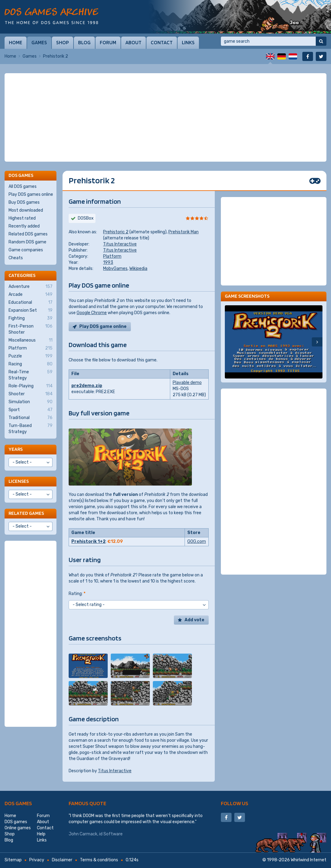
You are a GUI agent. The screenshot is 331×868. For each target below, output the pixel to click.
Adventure (31, 287)
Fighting (31, 318)
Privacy (37, 860)
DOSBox (86, 218)
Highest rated (22, 218)
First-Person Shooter (31, 329)
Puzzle (31, 356)
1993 (108, 262)
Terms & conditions (99, 860)
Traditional (31, 418)
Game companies (26, 250)
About (133, 42)
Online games (18, 828)
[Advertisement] (165, 117)
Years (16, 449)
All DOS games (23, 187)
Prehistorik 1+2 (88, 542)
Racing (31, 364)
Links (188, 42)
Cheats (16, 258)
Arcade (31, 295)
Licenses (19, 481)
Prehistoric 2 (116, 232)
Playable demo (187, 383)
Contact (162, 42)
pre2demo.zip (87, 386)
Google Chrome (92, 313)
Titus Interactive (120, 244)
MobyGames (115, 269)
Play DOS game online (103, 326)
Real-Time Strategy (31, 375)
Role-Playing (31, 386)
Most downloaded (26, 210)
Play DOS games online (31, 194)
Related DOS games (28, 234)
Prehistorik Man (183, 232)
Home (16, 42)
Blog (84, 42)
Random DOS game (27, 242)
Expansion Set (31, 310)
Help (41, 834)
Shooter (31, 394)
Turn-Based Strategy (31, 429)
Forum (108, 42)
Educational (31, 303)
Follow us (235, 803)
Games (39, 42)
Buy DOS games (24, 202)
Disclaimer (62, 860)
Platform (112, 256)
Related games (26, 513)
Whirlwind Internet (309, 860)
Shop (63, 42)
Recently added (24, 226)
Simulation (31, 402)
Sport (31, 410)
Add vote (194, 620)
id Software (111, 834)
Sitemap (13, 860)
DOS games (18, 803)
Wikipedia (138, 269)
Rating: (77, 594)
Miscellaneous (31, 340)
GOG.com (197, 542)
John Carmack (83, 834)
